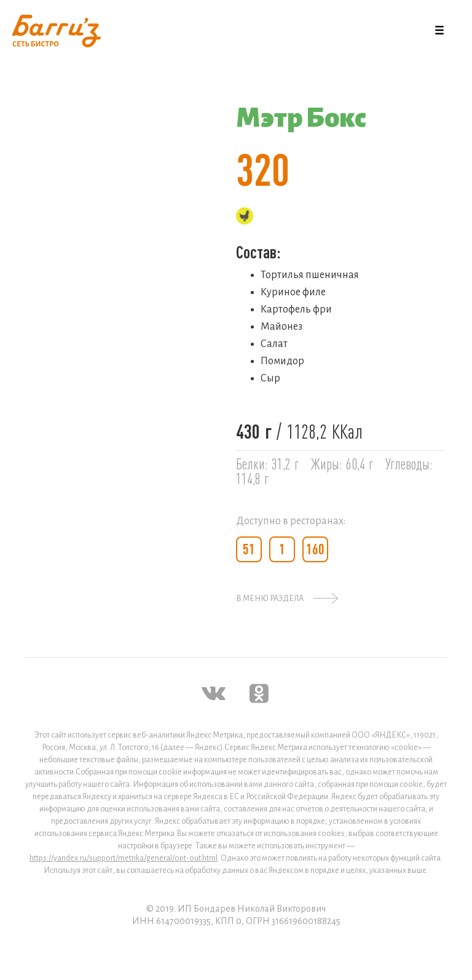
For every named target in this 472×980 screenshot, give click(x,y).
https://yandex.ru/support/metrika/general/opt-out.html (124, 858)
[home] (57, 31)
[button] (439, 31)
